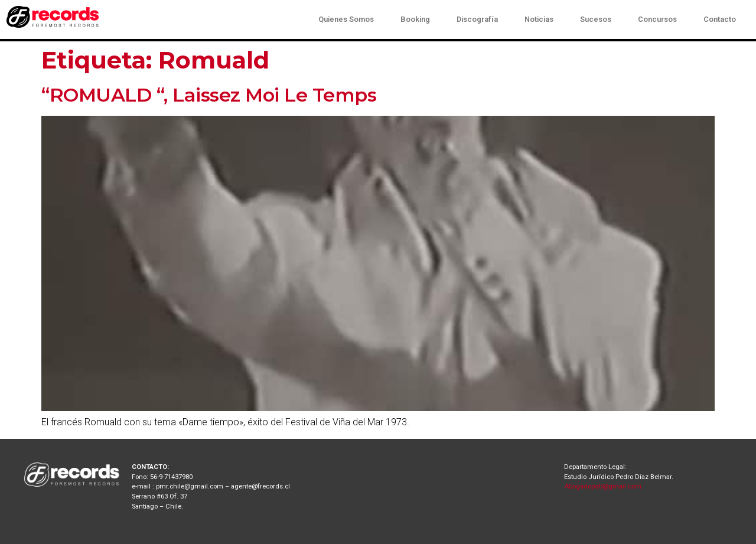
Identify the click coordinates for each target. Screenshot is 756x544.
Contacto (720, 19)
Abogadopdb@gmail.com (603, 486)
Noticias (539, 19)
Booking (415, 19)
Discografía (477, 19)
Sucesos (596, 19)
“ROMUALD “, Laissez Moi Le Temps (209, 95)
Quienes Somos (346, 19)
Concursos (657, 19)
